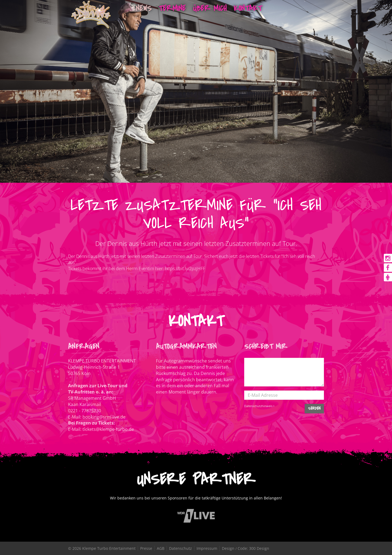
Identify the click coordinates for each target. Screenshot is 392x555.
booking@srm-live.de (104, 417)
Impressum (207, 548)
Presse (146, 548)
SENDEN (314, 408)
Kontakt (248, 8)
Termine (172, 8)
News (144, 8)
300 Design (259, 548)
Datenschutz (180, 548)
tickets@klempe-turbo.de (108, 429)
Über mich (210, 8)
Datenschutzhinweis (259, 406)
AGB (161, 548)
